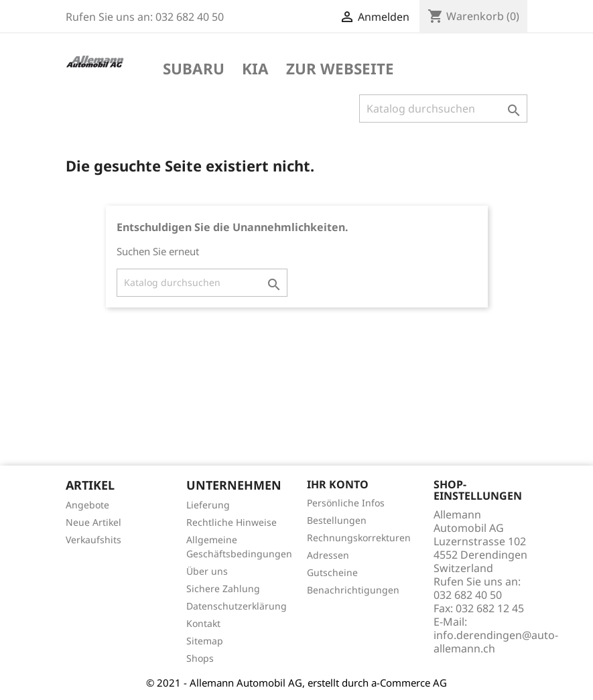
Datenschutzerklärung (237, 606)
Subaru (194, 70)
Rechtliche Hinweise (232, 522)
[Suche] (443, 109)
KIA (255, 70)
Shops (200, 658)
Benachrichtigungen (353, 590)
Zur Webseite (340, 70)
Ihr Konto (338, 484)
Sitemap (205, 641)
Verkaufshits (93, 540)
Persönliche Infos (346, 503)
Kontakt (203, 623)
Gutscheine (332, 572)
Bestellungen (337, 520)
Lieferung (208, 505)
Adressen (328, 555)
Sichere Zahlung (223, 588)
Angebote (87, 505)
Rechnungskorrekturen (359, 538)
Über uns (207, 571)
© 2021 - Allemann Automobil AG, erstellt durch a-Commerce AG (296, 683)
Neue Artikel (93, 522)
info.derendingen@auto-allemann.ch (496, 642)
